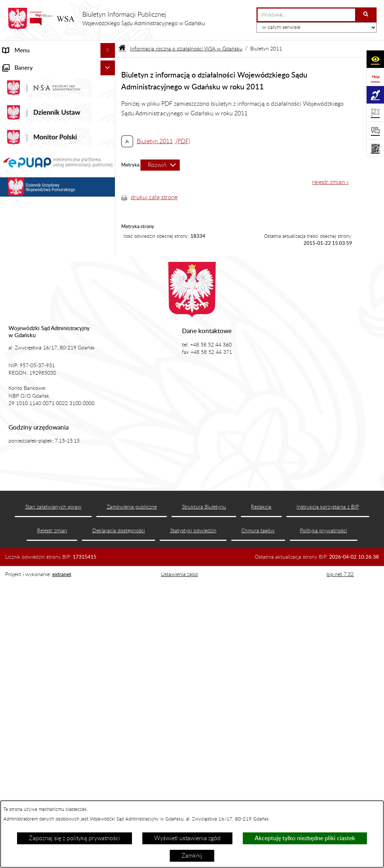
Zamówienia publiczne (132, 791)
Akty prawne (19, 110)
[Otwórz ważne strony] (375, 112)
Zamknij (192, 856)
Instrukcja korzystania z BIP (328, 791)
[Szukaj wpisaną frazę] (366, 15)
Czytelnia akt (19, 184)
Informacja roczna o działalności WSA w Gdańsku (44, 218)
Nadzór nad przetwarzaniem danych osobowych (49, 274)
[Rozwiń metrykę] (160, 165)
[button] (109, 80)
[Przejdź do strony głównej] (106, 19)
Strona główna (22, 65)
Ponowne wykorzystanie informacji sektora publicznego (48, 366)
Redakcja (261, 791)
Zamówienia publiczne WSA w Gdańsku (42, 313)
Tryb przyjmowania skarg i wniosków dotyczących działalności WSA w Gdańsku (50, 246)
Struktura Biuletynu (204, 791)
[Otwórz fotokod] (375, 148)
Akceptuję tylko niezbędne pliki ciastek (305, 838)
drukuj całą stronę (154, 197)
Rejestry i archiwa (26, 294)
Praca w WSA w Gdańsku (35, 347)
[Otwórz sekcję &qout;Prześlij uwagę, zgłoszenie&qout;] (375, 130)
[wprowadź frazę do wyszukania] (306, 15)
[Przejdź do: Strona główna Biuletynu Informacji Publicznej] (122, 49)
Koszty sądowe (22, 125)
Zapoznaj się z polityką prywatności (75, 838)
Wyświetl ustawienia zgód (187, 838)
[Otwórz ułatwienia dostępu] (375, 59)
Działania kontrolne (28, 332)
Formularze (17, 386)
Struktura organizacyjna (34, 139)
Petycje (12, 199)
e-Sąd (10, 169)
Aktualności (18, 95)
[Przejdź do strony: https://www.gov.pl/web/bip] (375, 77)
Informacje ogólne (26, 80)
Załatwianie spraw (27, 154)
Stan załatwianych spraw (53, 791)
